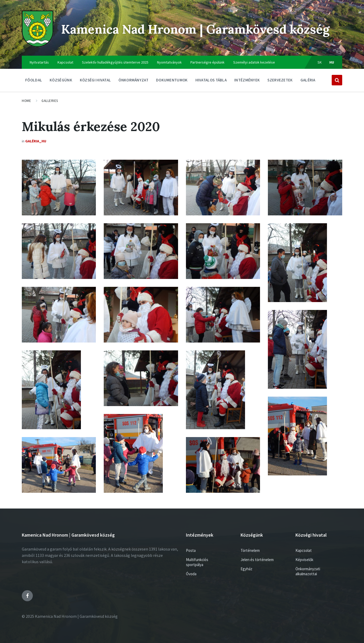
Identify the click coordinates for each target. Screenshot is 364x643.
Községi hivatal (95, 81)
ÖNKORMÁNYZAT (133, 81)
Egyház (246, 569)
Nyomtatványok (169, 62)
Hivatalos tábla (211, 81)
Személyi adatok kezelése (254, 62)
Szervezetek (280, 81)
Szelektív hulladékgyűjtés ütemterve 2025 (115, 62)
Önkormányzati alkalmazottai (308, 571)
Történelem (250, 550)
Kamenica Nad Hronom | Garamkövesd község (200, 29)
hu (332, 62)
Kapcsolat (65, 62)
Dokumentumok (172, 81)
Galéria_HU (36, 141)
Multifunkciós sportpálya (197, 562)
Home (26, 101)
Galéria (308, 80)
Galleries (50, 101)
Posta (191, 550)
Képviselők (304, 560)
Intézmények (247, 81)
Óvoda (191, 574)
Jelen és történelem (257, 560)
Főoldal (34, 80)
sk (320, 62)
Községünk (61, 81)
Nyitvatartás (39, 62)
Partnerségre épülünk (207, 62)
